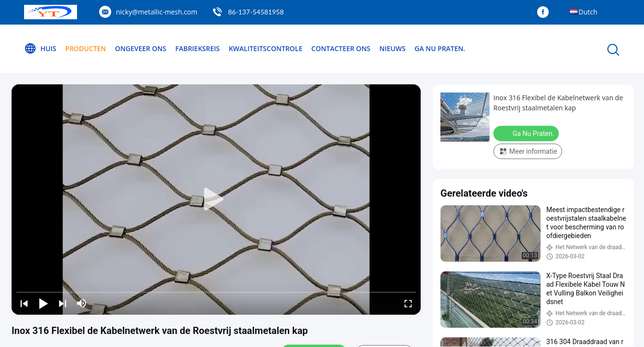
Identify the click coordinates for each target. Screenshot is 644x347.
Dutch (588, 12)
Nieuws (392, 48)
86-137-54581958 (256, 12)
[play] (216, 200)
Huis (40, 49)
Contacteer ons (341, 48)
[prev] (24, 303)
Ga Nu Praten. (440, 48)
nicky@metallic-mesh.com (157, 12)
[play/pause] (43, 303)
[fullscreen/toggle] (408, 303)
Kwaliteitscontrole (265, 48)
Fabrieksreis (197, 48)
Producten (86, 48)
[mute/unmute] (82, 303)
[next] (63, 303)
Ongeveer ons (141, 48)
